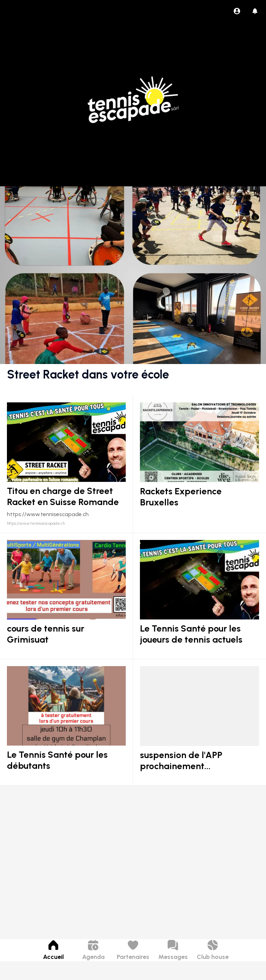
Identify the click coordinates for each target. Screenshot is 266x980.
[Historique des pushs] (255, 11)
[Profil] (237, 11)
